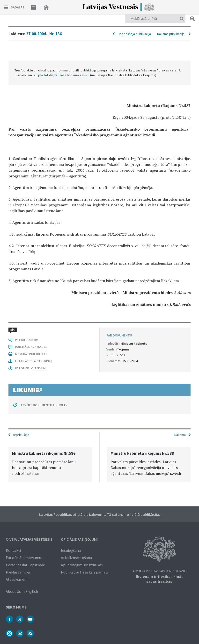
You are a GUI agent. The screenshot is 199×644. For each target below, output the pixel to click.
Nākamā (180, 435)
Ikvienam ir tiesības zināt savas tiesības (159, 579)
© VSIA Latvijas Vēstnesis (29, 539)
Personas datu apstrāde (25, 565)
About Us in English (22, 591)
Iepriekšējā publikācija (135, 34)
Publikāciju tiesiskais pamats (85, 572)
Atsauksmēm (17, 579)
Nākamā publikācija (171, 34)
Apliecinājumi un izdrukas (82, 565)
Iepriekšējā (21, 435)
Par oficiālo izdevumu (23, 558)
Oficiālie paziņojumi (79, 539)
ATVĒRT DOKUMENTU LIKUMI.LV (44, 405)
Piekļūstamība (18, 572)
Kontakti (13, 550)
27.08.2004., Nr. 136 (44, 34)
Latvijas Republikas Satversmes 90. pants (159, 571)
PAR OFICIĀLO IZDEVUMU (31, 368)
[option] (50, 465)
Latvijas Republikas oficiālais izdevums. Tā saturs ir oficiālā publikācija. (100, 514)
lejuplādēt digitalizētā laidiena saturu (61, 75)
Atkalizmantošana (76, 558)
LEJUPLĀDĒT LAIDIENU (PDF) (34, 361)
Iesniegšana (71, 550)
